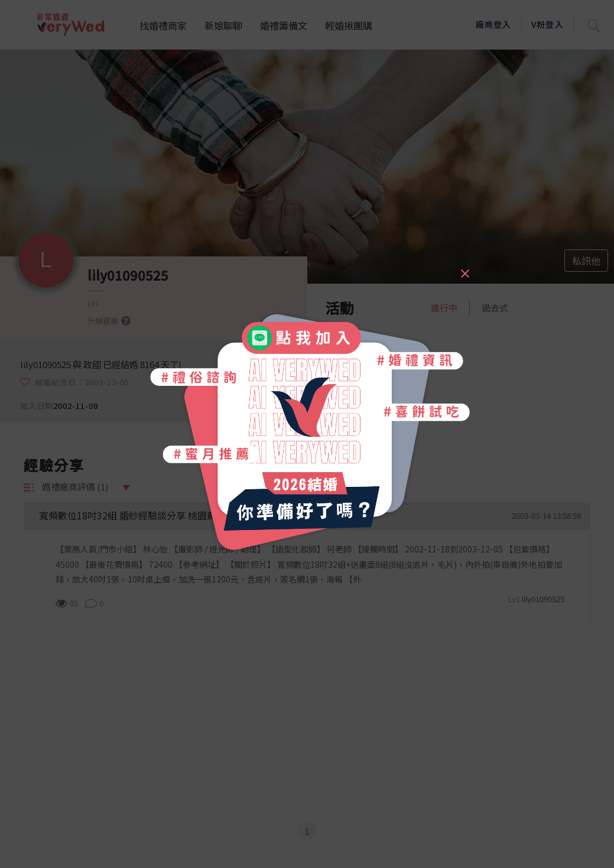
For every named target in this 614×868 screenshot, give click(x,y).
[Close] (464, 268)
